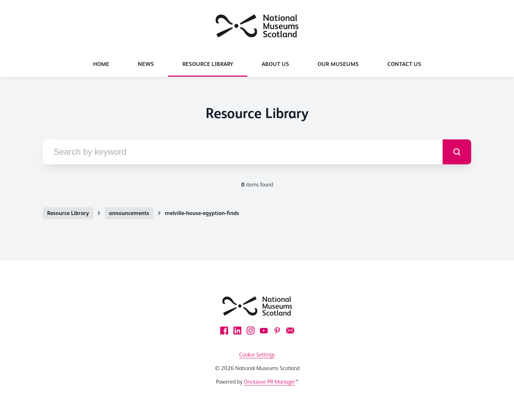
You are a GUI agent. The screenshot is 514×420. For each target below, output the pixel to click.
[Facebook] (224, 331)
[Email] (290, 331)
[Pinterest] (277, 331)
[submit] (457, 152)
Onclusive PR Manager (269, 382)
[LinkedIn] (237, 331)
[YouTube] (264, 331)
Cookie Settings (257, 355)
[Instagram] (251, 331)
